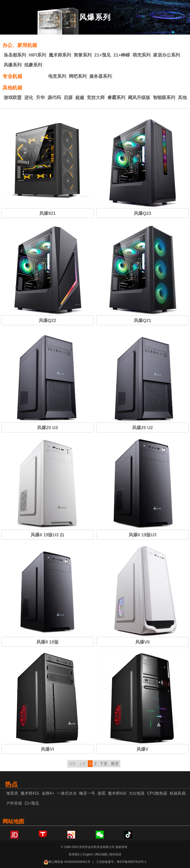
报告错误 (115, 854)
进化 (29, 98)
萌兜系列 (142, 55)
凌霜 (101, 793)
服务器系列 (100, 76)
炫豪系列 (33, 65)
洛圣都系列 (15, 55)
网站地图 (101, 854)
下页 (104, 764)
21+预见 (103, 55)
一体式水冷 (67, 793)
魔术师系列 (60, 55)
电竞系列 (57, 76)
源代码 (54, 98)
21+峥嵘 (122, 55)
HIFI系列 (37, 55)
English (88, 854)
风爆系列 (13, 65)
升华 (40, 98)
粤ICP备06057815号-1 (132, 862)
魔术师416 (117, 793)
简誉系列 (83, 55)
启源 (68, 98)
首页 (72, 764)
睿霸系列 (116, 98)
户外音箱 (14, 803)
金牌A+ (48, 793)
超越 (80, 98)
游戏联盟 (13, 98)
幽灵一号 (87, 793)
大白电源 (137, 793)
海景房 (12, 793)
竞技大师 (96, 98)
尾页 (115, 764)
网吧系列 (78, 76)
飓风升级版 (139, 98)
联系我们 (75, 854)
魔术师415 (30, 793)
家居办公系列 (166, 55)
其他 (182, 98)
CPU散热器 (157, 793)
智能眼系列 (164, 98)
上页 (82, 764)
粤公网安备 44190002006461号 (67, 862)
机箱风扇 (178, 793)
